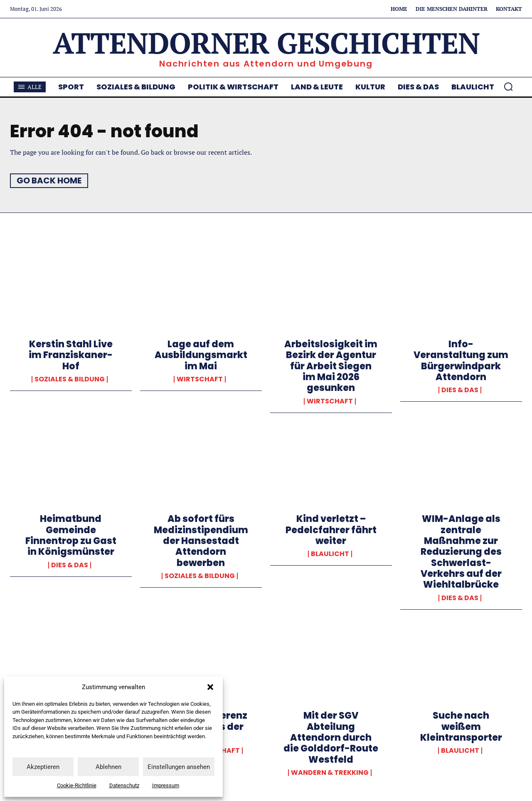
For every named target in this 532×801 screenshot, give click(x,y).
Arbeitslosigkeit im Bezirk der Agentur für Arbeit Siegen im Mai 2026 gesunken (331, 366)
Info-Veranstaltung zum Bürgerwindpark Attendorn (461, 361)
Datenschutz (124, 785)
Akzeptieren (43, 767)
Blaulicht (330, 554)
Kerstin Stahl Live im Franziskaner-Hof (71, 355)
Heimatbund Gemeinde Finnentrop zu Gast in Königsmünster (71, 535)
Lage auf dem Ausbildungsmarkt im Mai (201, 355)
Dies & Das (460, 390)
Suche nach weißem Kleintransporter (461, 727)
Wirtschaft (200, 379)
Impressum (166, 785)
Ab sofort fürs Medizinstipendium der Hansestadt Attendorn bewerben (201, 541)
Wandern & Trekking (330, 773)
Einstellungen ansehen (179, 767)
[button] (210, 687)
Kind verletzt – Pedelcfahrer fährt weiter (331, 530)
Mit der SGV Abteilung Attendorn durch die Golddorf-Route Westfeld (331, 738)
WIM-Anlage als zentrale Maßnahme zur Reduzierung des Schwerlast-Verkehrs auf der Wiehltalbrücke (461, 552)
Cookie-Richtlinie (77, 785)
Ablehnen (108, 767)
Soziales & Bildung (70, 379)
